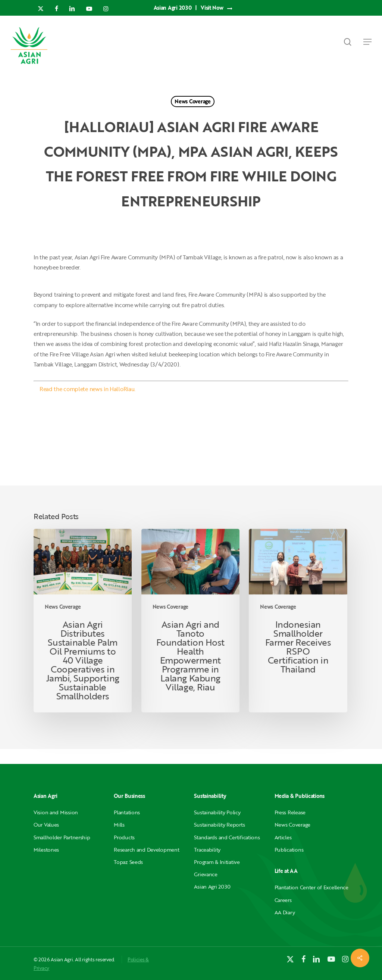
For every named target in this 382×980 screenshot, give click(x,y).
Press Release (290, 812)
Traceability (207, 850)
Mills (119, 825)
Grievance (206, 874)
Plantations (127, 812)
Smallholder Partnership (62, 837)
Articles (283, 837)
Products (124, 837)
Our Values (46, 825)
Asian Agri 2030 (212, 887)
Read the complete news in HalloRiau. (87, 389)
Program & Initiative (217, 862)
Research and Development (146, 850)
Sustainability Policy (217, 812)
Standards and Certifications (227, 837)
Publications (289, 850)
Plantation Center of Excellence (311, 887)
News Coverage (192, 101)
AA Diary (285, 912)
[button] (367, 42)
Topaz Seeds (128, 862)
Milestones (46, 850)
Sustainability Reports (219, 825)
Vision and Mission (56, 812)
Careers (283, 900)
